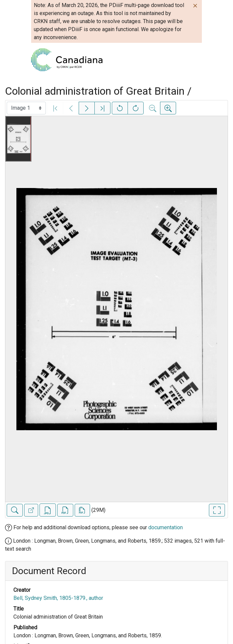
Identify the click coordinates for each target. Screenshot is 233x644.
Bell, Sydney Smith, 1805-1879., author (58, 598)
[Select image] (26, 108)
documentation (166, 527)
